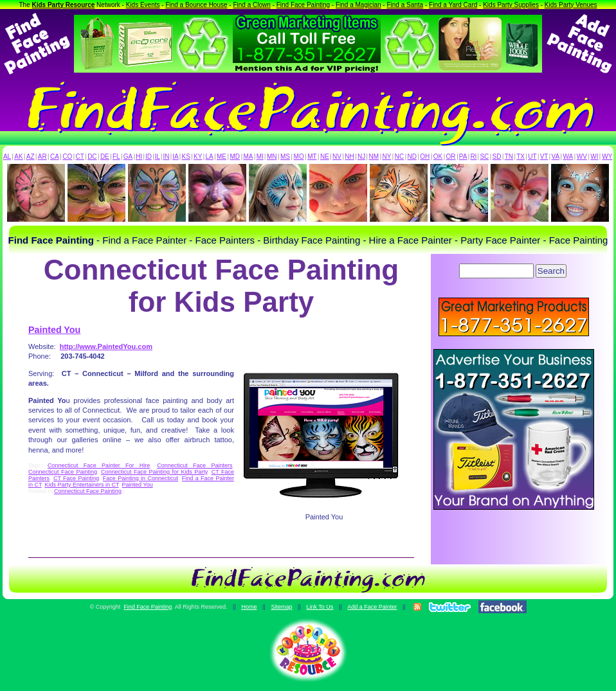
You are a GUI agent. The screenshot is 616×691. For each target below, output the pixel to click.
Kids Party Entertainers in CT (82, 485)
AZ (31, 157)
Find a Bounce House (196, 5)
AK (18, 157)
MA (249, 157)
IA (175, 157)
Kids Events (143, 5)
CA (55, 157)
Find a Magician (358, 5)
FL (116, 157)
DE (105, 157)
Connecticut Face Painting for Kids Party (154, 472)
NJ (361, 157)
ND (412, 157)
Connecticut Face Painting (63, 472)
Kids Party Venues (571, 5)
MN (272, 157)
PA (463, 157)
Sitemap (281, 607)
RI (473, 157)
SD (497, 157)
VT (544, 157)
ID (149, 157)
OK (438, 157)
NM (374, 157)
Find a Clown (251, 5)
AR (42, 157)
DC (92, 157)
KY (198, 157)
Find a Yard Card (453, 5)
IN (166, 157)
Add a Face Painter (372, 607)
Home (249, 607)
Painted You (54, 330)
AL (7, 157)
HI (139, 157)
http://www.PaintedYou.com (106, 346)
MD (235, 157)
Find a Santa (405, 5)
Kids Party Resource (64, 5)
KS (186, 157)
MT (312, 157)
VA (556, 157)
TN (509, 157)
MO (299, 157)
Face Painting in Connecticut (140, 478)
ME (222, 157)
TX (521, 157)
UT (532, 157)
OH (425, 157)
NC (399, 157)
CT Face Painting (76, 478)
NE (325, 157)
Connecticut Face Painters (195, 465)
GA (128, 157)
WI (594, 157)
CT (80, 157)
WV (582, 157)
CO (67, 157)
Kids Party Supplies (511, 5)
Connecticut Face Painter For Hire (99, 465)
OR (451, 157)
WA (568, 157)
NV (337, 157)
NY (386, 157)
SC (484, 157)
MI (260, 157)
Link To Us (320, 607)
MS (285, 157)
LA (210, 157)
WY (607, 157)
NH (349, 157)
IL (158, 157)
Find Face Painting (303, 5)
